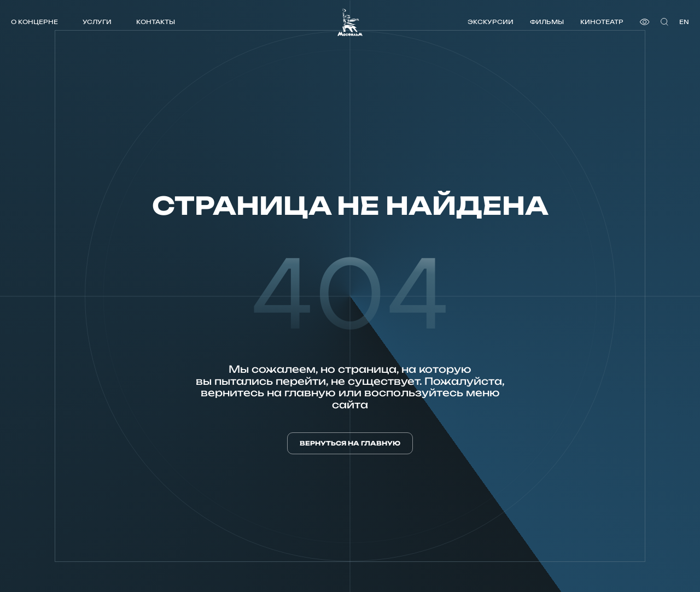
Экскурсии (491, 22)
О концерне (34, 22)
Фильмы (547, 22)
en (684, 22)
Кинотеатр (602, 22)
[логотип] (350, 22)
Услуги (97, 22)
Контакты (156, 22)
